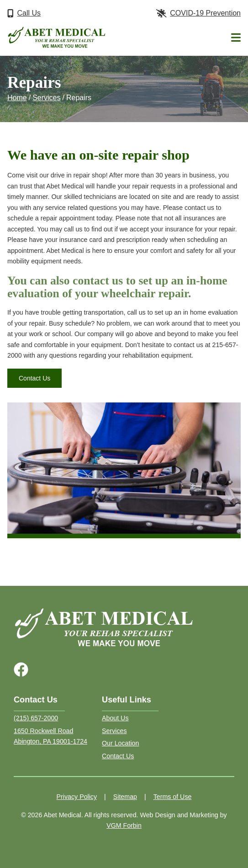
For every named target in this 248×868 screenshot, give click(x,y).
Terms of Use (173, 797)
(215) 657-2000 (36, 718)
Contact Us (34, 378)
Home (17, 98)
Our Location (120, 743)
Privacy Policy (77, 797)
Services (46, 98)
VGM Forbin (124, 825)
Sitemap (125, 797)
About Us (115, 718)
